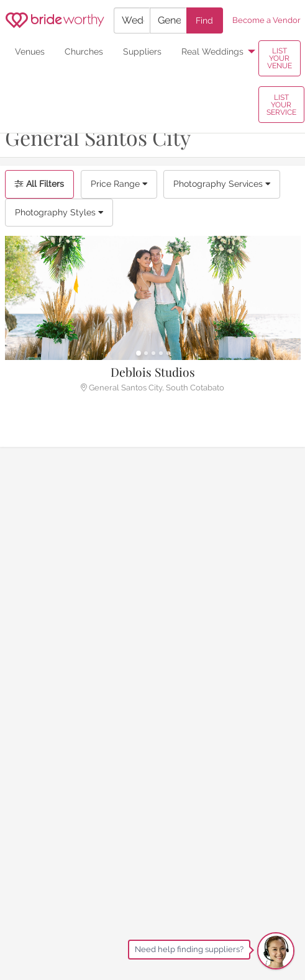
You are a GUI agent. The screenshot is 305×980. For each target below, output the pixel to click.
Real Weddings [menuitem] (212, 51)
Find (204, 20)
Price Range (119, 184)
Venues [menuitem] (30, 51)
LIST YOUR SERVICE (281, 105)
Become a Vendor (266, 20)
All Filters (39, 184)
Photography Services (222, 184)
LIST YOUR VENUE (280, 58)
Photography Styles (59, 212)
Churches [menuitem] (84, 51)
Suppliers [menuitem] (142, 51)
